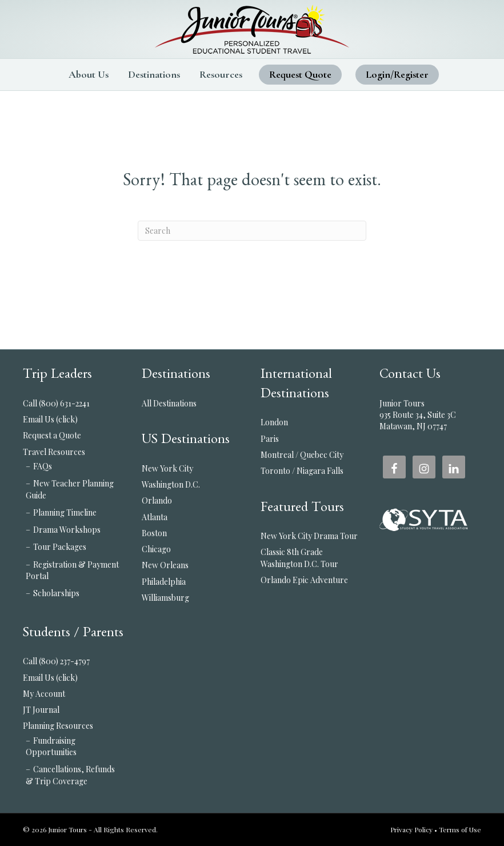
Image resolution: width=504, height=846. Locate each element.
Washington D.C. (171, 484)
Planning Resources (58, 726)
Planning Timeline (65, 512)
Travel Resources (54, 452)
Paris (270, 439)
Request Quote (300, 74)
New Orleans (165, 565)
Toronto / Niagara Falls (302, 471)
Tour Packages (60, 547)
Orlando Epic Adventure (304, 580)
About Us (89, 74)
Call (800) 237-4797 (56, 661)
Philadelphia (164, 582)
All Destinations (169, 403)
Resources (221, 74)
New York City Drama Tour (309, 536)
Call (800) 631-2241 (56, 403)
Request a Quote (52, 435)
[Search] (252, 231)
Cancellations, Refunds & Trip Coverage (70, 775)
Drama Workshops (67, 530)
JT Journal (41, 710)
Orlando (157, 500)
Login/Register (397, 74)
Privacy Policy (411, 829)
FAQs (43, 466)
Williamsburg (165, 598)
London (274, 422)
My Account (44, 694)
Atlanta (155, 517)
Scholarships (56, 593)
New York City (167, 468)
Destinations (154, 74)
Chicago (156, 549)
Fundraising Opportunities (51, 746)
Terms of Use (460, 829)
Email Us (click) (50, 419)
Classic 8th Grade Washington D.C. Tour (299, 558)
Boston (154, 533)
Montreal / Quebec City (302, 455)
